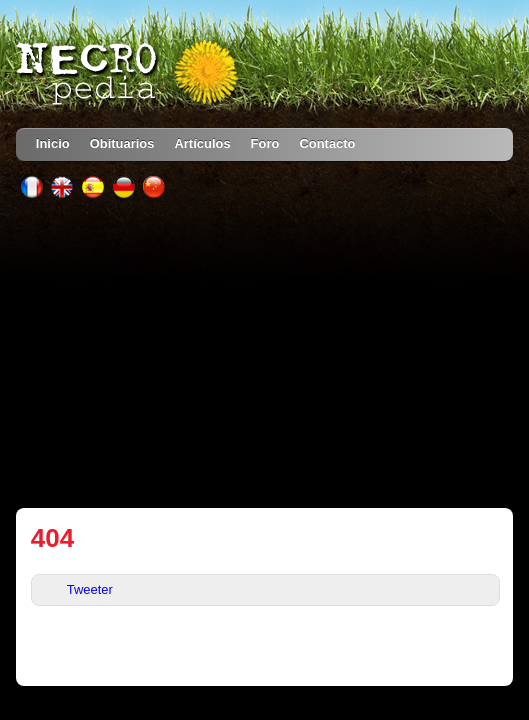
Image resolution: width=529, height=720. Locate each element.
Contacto (327, 143)
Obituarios (122, 143)
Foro (265, 143)
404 (52, 538)
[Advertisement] (264, 353)
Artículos (202, 143)
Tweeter (90, 589)
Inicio (53, 143)
